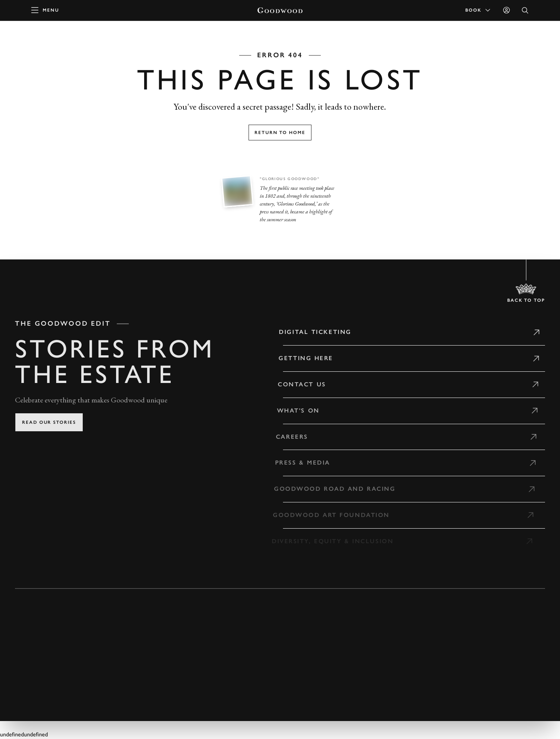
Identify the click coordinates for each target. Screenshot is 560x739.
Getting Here (302, 358)
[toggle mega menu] (45, 10)
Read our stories (49, 422)
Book (478, 10)
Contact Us (298, 384)
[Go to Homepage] (280, 10)
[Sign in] (506, 10)
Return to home (280, 133)
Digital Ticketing (312, 332)
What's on (294, 410)
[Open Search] (525, 10)
